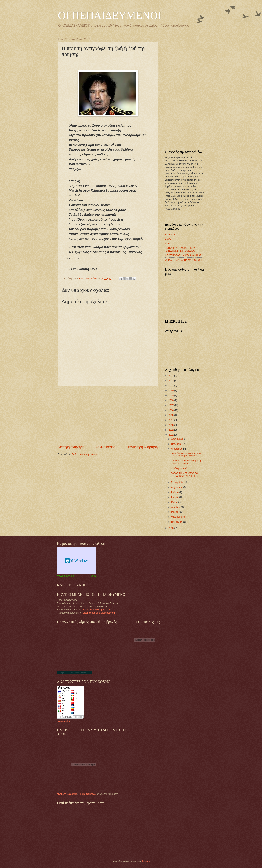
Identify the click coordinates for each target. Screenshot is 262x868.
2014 (171, 420)
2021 (171, 385)
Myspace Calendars (67, 794)
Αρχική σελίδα (105, 447)
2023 (171, 376)
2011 (171, 435)
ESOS (168, 239)
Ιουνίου (175, 497)
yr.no (93, 576)
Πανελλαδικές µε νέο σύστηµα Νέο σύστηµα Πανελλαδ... (186, 454)
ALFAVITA (170, 234)
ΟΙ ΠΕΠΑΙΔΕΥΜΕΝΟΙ (110, 15)
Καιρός (62, 673)
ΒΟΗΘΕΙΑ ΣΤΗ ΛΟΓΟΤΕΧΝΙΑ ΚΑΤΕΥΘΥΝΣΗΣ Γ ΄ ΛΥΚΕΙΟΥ (180, 249)
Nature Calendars (87, 794)
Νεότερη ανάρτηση (71, 447)
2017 (171, 405)
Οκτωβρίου (177, 449)
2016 (171, 410)
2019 (171, 395)
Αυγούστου (177, 487)
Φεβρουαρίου (178, 517)
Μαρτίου (176, 512)
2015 (171, 415)
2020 (171, 390)
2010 (171, 528)
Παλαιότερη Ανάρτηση (142, 447)
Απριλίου (176, 507)
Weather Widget (77, 561)
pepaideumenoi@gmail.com (97, 610)
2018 (171, 400)
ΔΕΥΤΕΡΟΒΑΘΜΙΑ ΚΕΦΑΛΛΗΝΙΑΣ (183, 255)
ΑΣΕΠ (168, 243)
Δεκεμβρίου (177, 439)
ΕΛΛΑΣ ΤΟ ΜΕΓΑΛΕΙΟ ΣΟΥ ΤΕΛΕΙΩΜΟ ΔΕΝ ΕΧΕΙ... (185, 474)
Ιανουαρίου (177, 522)
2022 (171, 381)
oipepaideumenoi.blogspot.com (99, 613)
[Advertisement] (108, 415)
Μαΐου (175, 502)
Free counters (64, 721)
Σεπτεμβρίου (178, 482)
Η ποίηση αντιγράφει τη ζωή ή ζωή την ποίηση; (186, 462)
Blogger (146, 861)
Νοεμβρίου (177, 444)
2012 (171, 430)
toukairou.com (81, 673)
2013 (171, 425)
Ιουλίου (175, 492)
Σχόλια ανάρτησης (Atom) (85, 454)
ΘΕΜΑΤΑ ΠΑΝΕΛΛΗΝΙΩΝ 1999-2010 (184, 260)
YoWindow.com (66, 576)
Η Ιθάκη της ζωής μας (182, 468)
